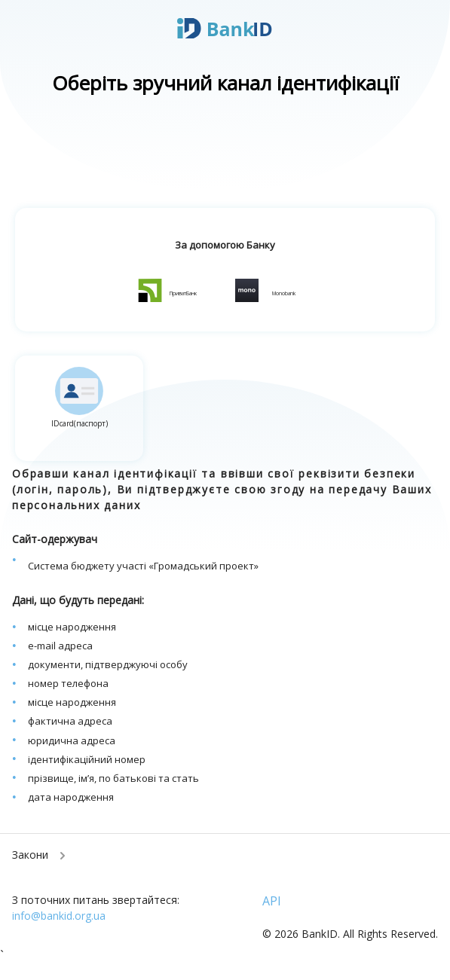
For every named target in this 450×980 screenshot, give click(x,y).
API (272, 901)
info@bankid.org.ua (59, 916)
